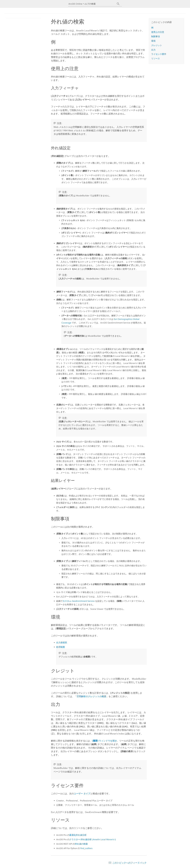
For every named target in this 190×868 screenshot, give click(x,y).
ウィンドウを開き (105, 741)
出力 (153, 50)
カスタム (79, 601)
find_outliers (86, 848)
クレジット (157, 45)
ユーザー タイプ (82, 794)
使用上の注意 (158, 32)
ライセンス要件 (159, 54)
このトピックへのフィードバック (129, 863)
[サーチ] (118, 4)
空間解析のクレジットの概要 (91, 696)
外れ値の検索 (81, 844)
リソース (156, 59)
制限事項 (156, 36)
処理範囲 (61, 647)
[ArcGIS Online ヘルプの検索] (93, 4)
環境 (153, 41)
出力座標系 (62, 643)
